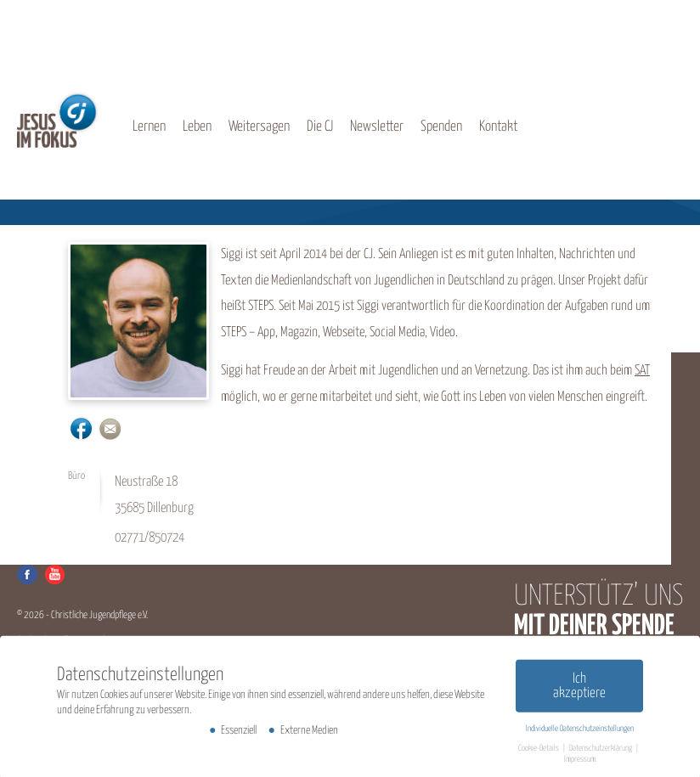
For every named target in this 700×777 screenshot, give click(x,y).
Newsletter (377, 127)
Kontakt (498, 127)
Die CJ (320, 127)
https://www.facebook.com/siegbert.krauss (81, 428)
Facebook (27, 575)
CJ (58, 120)
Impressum (580, 762)
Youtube (54, 575)
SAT (642, 371)
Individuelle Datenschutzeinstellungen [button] (580, 731)
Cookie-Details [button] (539, 750)
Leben (197, 127)
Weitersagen (259, 127)
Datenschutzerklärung (601, 750)
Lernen (149, 127)
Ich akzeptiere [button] (579, 688)
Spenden (441, 127)
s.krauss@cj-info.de (110, 428)
